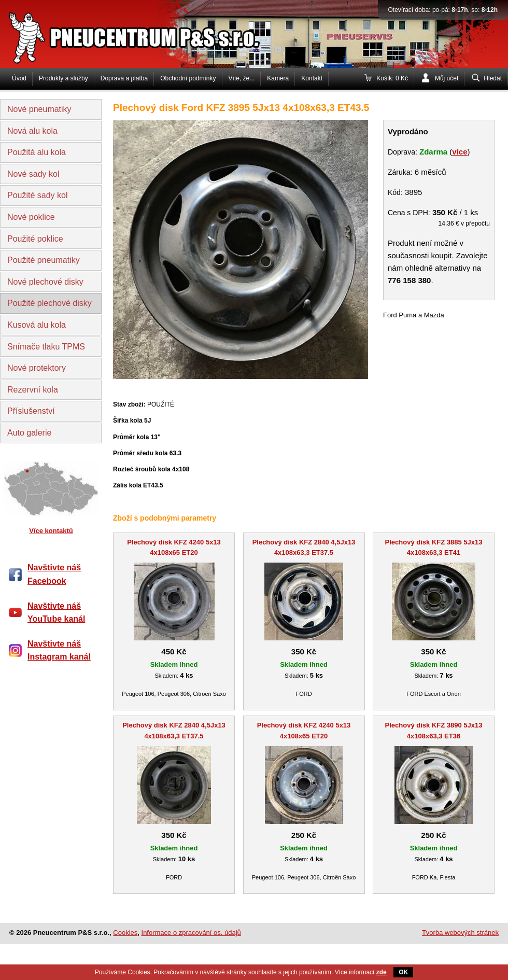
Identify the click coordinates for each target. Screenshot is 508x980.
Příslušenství (31, 411)
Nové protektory (37, 368)
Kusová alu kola (37, 325)
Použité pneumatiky (44, 260)
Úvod (19, 78)
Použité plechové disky (50, 303)
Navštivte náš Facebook (54, 574)
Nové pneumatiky (39, 109)
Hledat (493, 78)
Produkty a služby (63, 78)
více (460, 152)
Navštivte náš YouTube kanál (56, 613)
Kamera (278, 78)
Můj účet (447, 78)
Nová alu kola (32, 131)
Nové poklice (31, 217)
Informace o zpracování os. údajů (191, 933)
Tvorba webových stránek (460, 933)
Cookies (125, 933)
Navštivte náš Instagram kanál (59, 650)
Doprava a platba (124, 78)
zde (382, 972)
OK (403, 972)
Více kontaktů (51, 531)
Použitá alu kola (37, 152)
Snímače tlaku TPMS (46, 347)
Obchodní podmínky (188, 78)
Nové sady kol (33, 174)
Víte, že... (242, 78)
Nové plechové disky (45, 282)
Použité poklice (35, 239)
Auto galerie (29, 433)
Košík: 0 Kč (392, 78)
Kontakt (312, 78)
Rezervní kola (33, 390)
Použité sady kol (38, 195)
